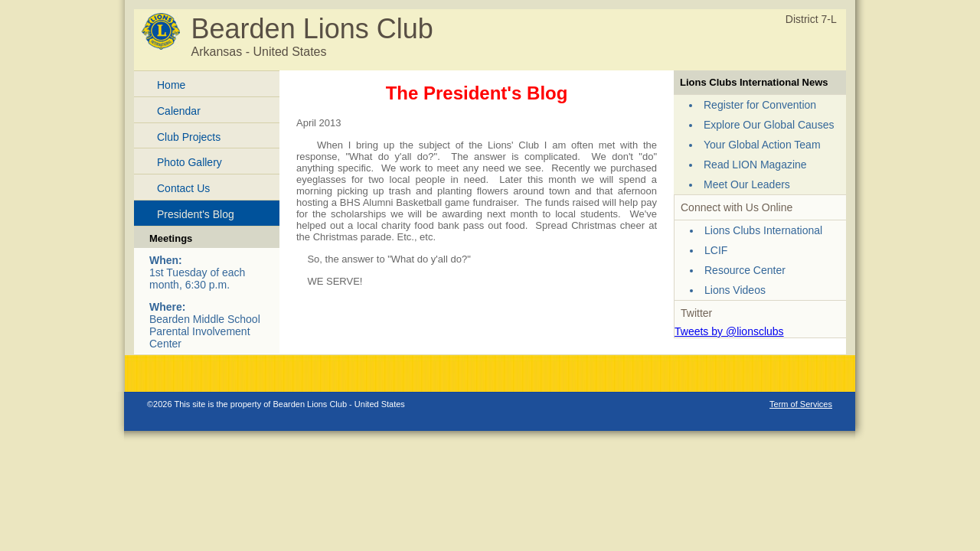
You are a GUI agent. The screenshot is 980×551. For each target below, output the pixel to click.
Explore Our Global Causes (769, 125)
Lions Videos (735, 290)
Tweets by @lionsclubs (729, 331)
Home (171, 85)
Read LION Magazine (755, 165)
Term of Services (801, 404)
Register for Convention (760, 105)
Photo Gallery (189, 162)
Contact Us (183, 188)
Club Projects (189, 137)
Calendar (179, 111)
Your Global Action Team (762, 145)
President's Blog (196, 214)
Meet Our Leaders (747, 184)
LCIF (716, 250)
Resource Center (745, 270)
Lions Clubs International (763, 230)
